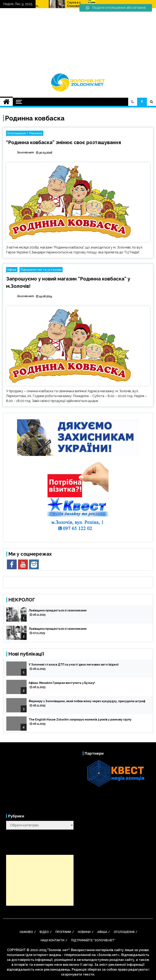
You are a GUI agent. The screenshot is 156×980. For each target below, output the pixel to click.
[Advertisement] (78, 43)
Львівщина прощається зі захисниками (58, 610)
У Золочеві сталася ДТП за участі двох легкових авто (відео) (74, 665)
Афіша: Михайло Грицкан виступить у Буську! (62, 683)
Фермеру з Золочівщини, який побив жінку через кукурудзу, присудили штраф (87, 701)
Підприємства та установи (41, 270)
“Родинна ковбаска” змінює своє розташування (64, 142)
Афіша (12, 270)
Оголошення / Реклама (25, 133)
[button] (133, 102)
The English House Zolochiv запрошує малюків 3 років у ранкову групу (62, 4)
